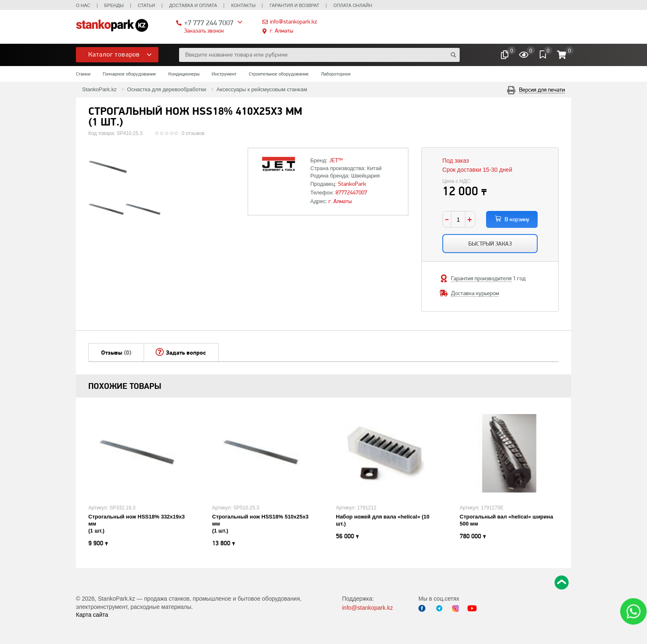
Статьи (146, 5)
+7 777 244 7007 (209, 22)
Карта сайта (92, 615)
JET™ (336, 160)
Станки (83, 74)
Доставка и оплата (193, 5)
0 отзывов (193, 133)
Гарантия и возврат (294, 5)
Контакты (243, 5)
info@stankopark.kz (293, 21)
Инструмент (224, 74)
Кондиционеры (184, 74)
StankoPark (352, 184)
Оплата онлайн (353, 5)
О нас (83, 5)
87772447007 (351, 192)
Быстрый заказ (490, 244)
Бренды (114, 5)
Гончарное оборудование (129, 74)
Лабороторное (336, 74)
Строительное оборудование (279, 74)
